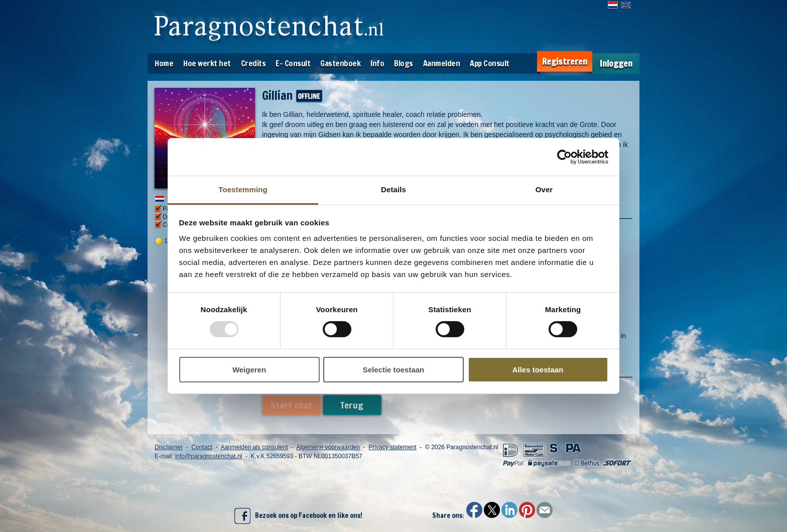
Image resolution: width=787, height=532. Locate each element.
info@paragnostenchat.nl (209, 456)
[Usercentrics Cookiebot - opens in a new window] (564, 157)
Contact (202, 447)
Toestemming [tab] (243, 189)
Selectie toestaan (394, 370)
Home (164, 63)
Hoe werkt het (207, 63)
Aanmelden (442, 63)
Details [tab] (393, 189)
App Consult (490, 63)
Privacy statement (392, 447)
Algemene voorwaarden (328, 447)
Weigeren (249, 370)
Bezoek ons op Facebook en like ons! (298, 516)
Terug (352, 405)
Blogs (404, 63)
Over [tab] (544, 189)
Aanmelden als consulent (254, 447)
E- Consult (293, 63)
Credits (253, 63)
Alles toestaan (538, 370)
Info (377, 63)
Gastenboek (340, 63)
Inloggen (616, 63)
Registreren (565, 61)
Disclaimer (169, 447)
